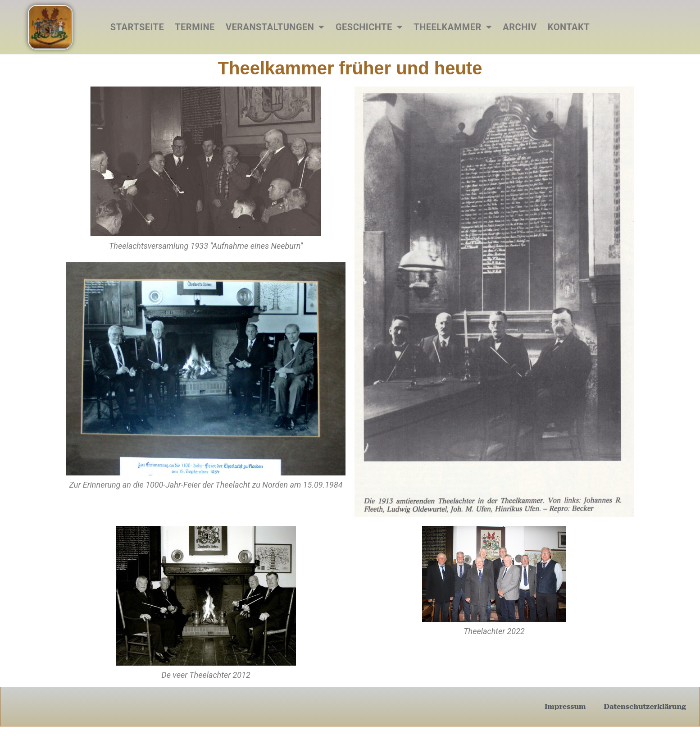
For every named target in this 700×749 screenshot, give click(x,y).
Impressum (565, 706)
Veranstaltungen (275, 27)
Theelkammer (453, 27)
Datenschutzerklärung (645, 706)
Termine (195, 27)
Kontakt (569, 27)
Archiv (520, 27)
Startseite (137, 27)
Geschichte (369, 27)
